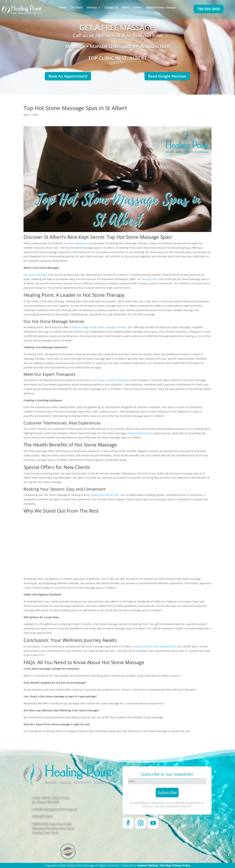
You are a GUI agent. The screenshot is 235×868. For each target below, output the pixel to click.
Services (92, 8)
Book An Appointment (68, 76)
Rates (126, 8)
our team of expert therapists (112, 380)
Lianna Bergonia (78, 243)
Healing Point (149, 279)
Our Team (76, 8)
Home (63, 8)
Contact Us (111, 8)
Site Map (166, 865)
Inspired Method (147, 865)
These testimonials (140, 433)
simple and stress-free (105, 495)
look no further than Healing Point (155, 646)
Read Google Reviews (167, 76)
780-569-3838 (209, 9)
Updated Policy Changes (161, 8)
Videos (138, 8)
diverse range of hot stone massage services (99, 327)
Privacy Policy (181, 865)
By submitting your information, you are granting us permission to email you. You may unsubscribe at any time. (167, 804)
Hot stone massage (35, 275)
